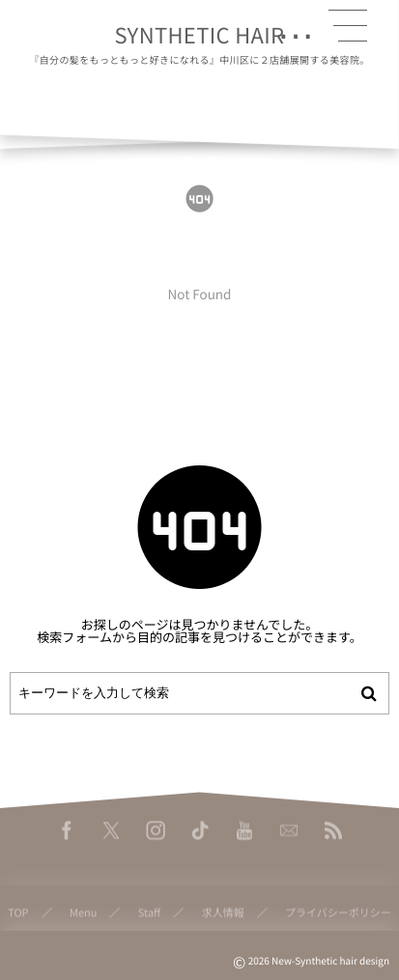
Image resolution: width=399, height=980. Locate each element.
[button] (348, 26)
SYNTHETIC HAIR (200, 35)
